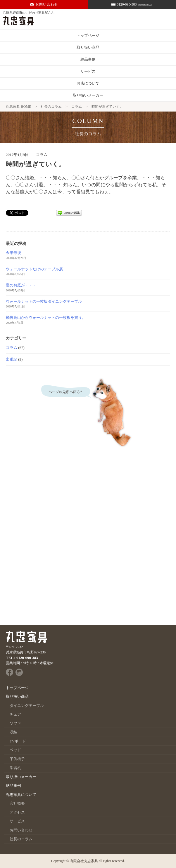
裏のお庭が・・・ (21, 285)
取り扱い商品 (88, 47)
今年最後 (13, 253)
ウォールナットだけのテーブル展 (34, 269)
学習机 (15, 768)
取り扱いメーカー (88, 95)
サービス (88, 71)
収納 (13, 732)
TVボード (18, 741)
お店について (88, 83)
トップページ (88, 35)
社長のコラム (21, 839)
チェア (15, 714)
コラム (12, 348)
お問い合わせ (44, 4)
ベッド (15, 750)
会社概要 (17, 803)
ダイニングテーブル (27, 706)
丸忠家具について (21, 795)
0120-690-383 (132, 4)
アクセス (17, 812)
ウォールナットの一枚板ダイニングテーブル (44, 301)
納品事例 (88, 59)
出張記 (12, 359)
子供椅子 (17, 759)
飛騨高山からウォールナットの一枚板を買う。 (46, 318)
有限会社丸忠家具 (84, 861)
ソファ (15, 723)
